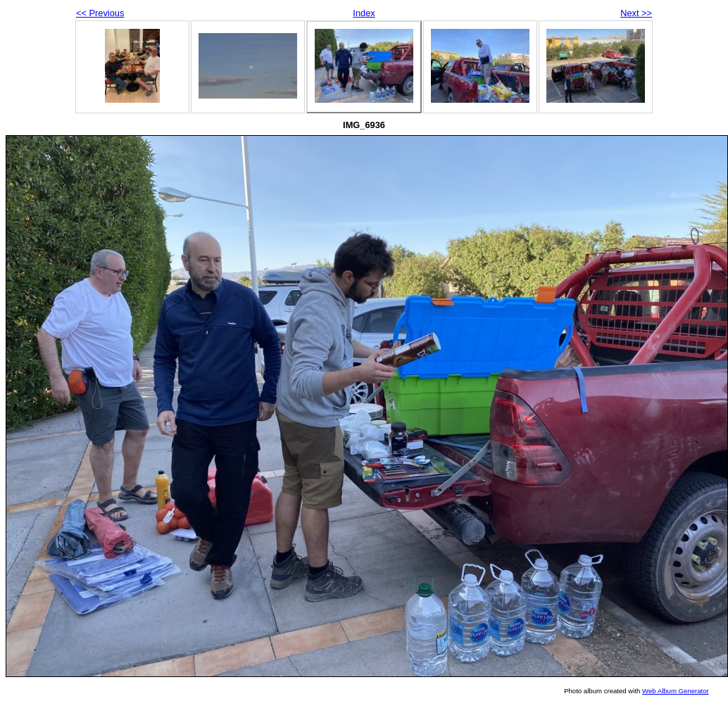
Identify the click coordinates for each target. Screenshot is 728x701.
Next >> (636, 13)
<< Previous (100, 13)
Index (364, 13)
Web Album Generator (676, 691)
